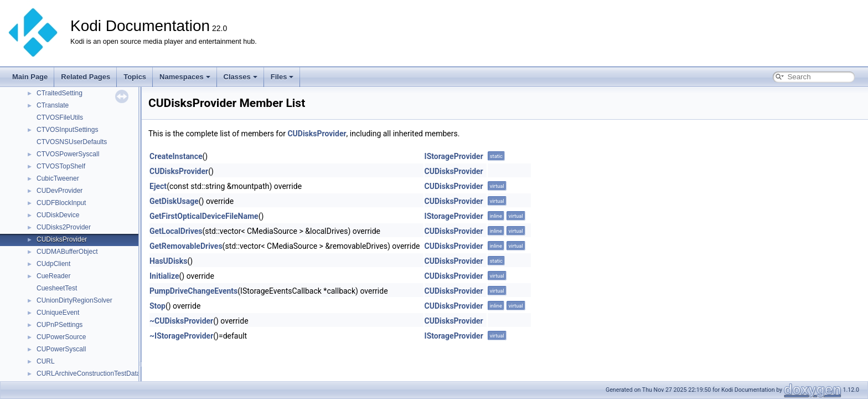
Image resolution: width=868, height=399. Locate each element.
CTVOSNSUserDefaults (72, 142)
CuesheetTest (57, 288)
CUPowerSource (61, 337)
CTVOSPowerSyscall (68, 154)
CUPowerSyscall (61, 349)
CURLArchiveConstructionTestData (88, 374)
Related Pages (86, 77)
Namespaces (185, 77)
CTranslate (53, 105)
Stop (157, 306)
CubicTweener (58, 178)
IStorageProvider (454, 156)
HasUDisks (168, 261)
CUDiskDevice (58, 215)
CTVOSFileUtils (60, 117)
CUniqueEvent (58, 313)
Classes (241, 77)
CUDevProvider (60, 191)
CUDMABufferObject (67, 252)
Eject (158, 186)
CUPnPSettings (60, 325)
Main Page (30, 77)
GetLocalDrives (176, 231)
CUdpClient (53, 264)
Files (282, 77)
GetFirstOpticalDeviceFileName (204, 216)
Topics (135, 77)
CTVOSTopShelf (61, 166)
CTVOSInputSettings (67, 130)
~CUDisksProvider (181, 321)
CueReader (53, 276)
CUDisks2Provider (64, 227)
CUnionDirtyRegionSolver (74, 300)
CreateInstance (176, 156)
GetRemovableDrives (186, 246)
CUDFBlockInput (61, 203)
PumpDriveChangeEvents (193, 291)
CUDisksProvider (62, 239)
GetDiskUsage (174, 201)
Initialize (164, 276)
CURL (46, 361)
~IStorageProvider (181, 336)
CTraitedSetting (60, 93)
